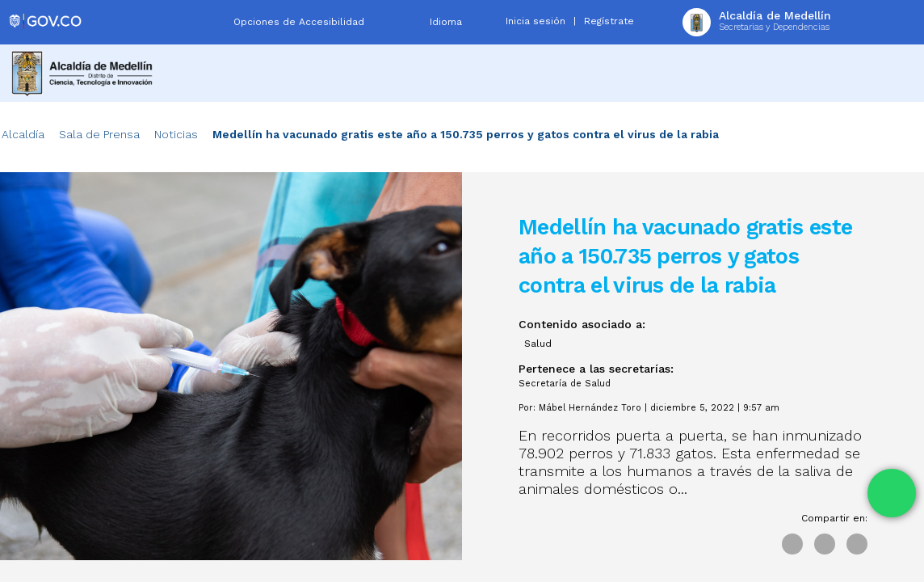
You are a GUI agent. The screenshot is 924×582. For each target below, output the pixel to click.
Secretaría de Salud (565, 384)
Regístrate (609, 21)
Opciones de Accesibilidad (299, 22)
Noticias (176, 134)
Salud (538, 344)
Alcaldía (23, 134)
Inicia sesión (535, 21)
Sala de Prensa (99, 134)
